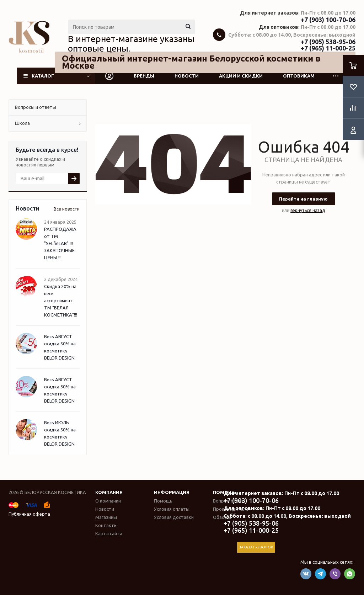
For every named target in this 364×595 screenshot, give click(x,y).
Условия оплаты (172, 509)
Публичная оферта (29, 514)
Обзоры (222, 517)
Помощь (163, 501)
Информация (172, 492)
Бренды (144, 76)
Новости (187, 76)
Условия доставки (174, 517)
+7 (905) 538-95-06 (328, 42)
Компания (109, 492)
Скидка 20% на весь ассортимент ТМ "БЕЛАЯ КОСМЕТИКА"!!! (61, 301)
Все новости (67, 209)
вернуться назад (308, 210)
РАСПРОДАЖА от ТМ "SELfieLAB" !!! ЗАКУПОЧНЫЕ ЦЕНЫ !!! (60, 243)
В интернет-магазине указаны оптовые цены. (131, 44)
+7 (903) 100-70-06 (328, 20)
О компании (108, 501)
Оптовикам (299, 76)
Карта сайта (109, 533)
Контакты (106, 525)
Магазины (106, 517)
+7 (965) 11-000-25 (328, 48)
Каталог (43, 76)
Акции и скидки (241, 76)
